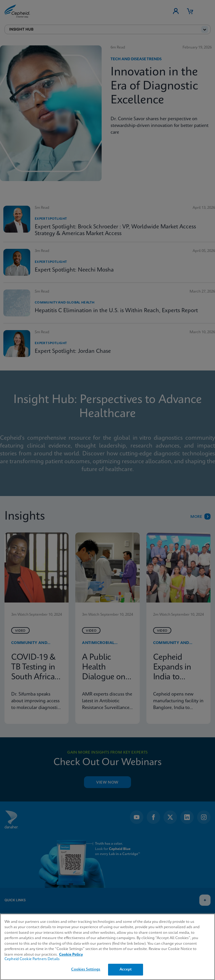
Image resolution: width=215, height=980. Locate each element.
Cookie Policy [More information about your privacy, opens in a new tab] (71, 955)
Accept (126, 969)
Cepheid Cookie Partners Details (32, 959)
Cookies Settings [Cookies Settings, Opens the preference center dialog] (86, 969)
